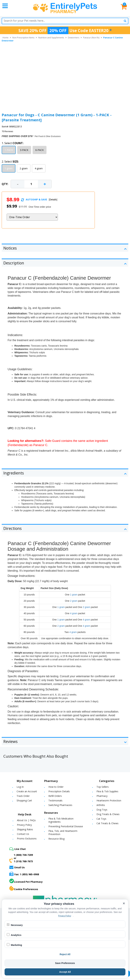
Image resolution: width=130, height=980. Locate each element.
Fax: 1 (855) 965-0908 (24, 874)
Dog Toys (102, 810)
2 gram (74, 601)
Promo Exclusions (27, 838)
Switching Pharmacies (60, 805)
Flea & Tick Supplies (107, 791)
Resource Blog (56, 839)
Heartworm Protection (109, 800)
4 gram (74, 613)
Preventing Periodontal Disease (66, 826)
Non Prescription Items (23, 38)
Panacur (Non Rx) (91, 38)
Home (6, 38)
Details (53, 200)
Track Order (23, 796)
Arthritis (101, 805)
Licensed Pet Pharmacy (26, 881)
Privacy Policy (24, 825)
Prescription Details (59, 791)
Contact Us (23, 834)
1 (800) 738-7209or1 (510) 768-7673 (21, 858)
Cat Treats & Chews (107, 823)
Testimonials (55, 800)
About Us (22, 820)
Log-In (20, 787)
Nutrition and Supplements (51, 38)
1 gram (74, 595)
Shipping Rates (25, 829)
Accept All (65, 972)
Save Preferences (65, 963)
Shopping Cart (24, 800)
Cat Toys (101, 819)
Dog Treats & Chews (108, 814)
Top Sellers (103, 787)
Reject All (65, 954)
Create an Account (27, 791)
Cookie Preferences (24, 888)
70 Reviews (7, 131)
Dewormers (74, 38)
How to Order (56, 787)
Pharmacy (102, 796)
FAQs (33, 820)
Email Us (17, 867)
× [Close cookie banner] (124, 903)
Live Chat (18, 849)
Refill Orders (55, 796)
